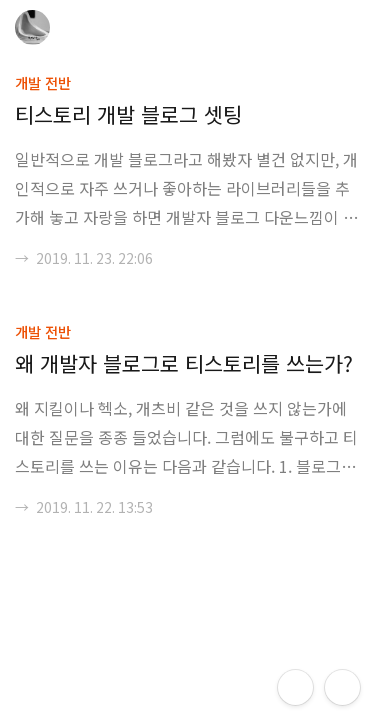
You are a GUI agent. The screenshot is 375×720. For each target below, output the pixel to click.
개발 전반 (43, 82)
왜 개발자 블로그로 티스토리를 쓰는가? (184, 363)
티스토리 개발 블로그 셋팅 (128, 114)
